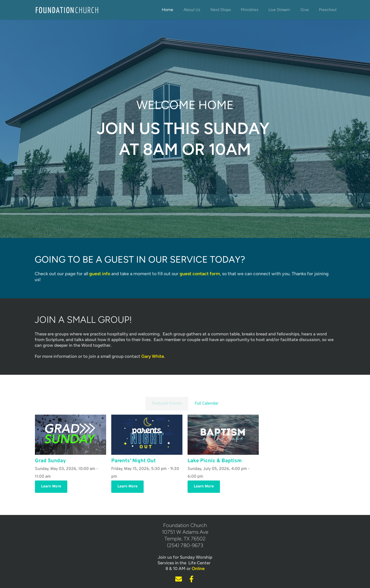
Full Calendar (207, 404)
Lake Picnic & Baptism (215, 461)
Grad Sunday (50, 461)
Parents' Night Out (133, 461)
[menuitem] (168, 10)
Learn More (51, 487)
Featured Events (167, 404)
